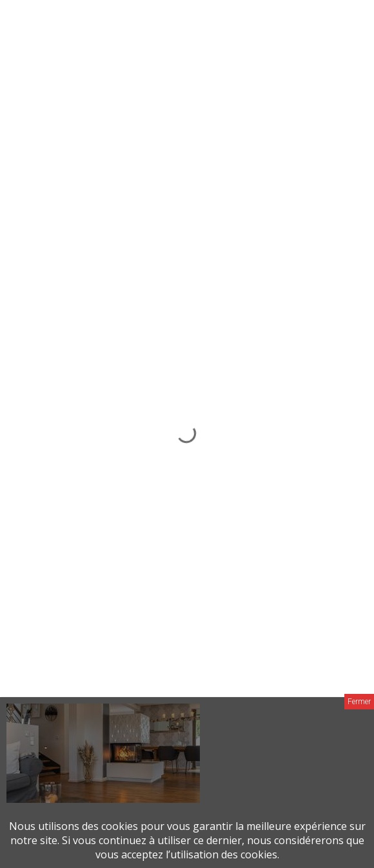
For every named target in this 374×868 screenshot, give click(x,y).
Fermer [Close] (359, 702)
